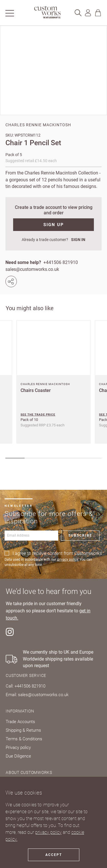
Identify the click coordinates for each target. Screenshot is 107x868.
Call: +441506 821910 (26, 686)
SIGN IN (78, 240)
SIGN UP (54, 225)
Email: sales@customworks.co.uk (37, 695)
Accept (54, 855)
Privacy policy (18, 747)
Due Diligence (18, 756)
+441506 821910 (61, 262)
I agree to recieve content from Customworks (57, 553)
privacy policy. (68, 560)
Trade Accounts (20, 722)
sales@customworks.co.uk (32, 269)
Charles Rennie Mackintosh (38, 125)
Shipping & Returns (23, 730)
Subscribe (80, 535)
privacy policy (48, 832)
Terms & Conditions (24, 739)
